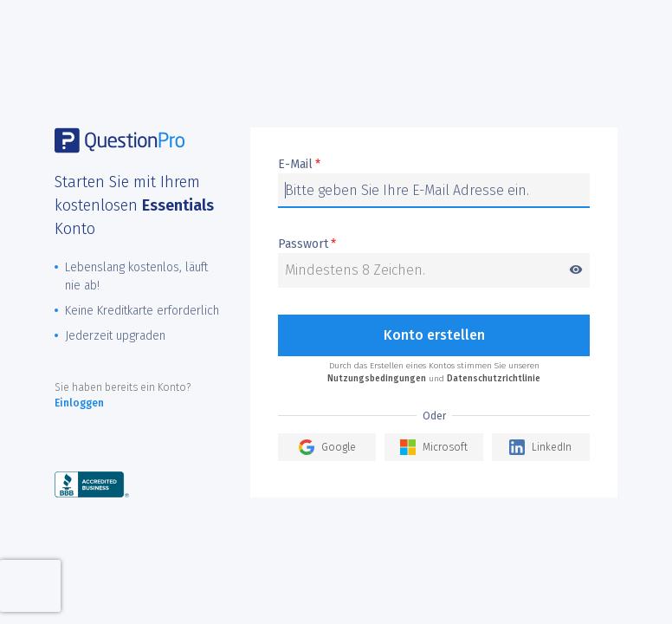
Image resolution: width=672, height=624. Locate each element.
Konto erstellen (434, 335)
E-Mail (299, 165)
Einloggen (79, 403)
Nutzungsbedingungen (377, 379)
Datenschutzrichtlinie (494, 379)
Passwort (434, 245)
